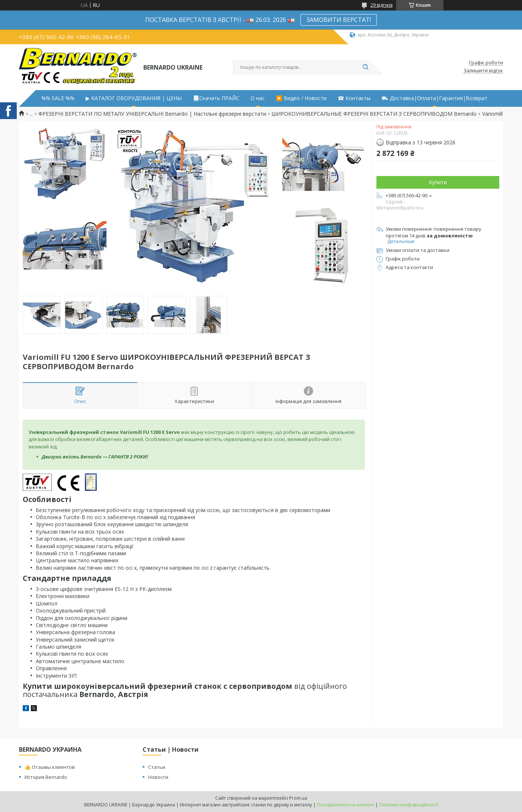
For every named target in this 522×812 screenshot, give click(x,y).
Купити (438, 182)
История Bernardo (46, 777)
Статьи (157, 767)
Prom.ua (298, 798)
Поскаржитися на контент (346, 805)
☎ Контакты (354, 98)
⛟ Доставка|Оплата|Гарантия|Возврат (435, 98)
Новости (158, 777)
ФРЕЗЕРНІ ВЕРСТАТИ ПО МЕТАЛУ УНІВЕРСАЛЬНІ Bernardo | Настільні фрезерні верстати (152, 114)
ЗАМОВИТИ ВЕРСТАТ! (339, 20)
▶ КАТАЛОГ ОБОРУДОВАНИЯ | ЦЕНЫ (134, 98)
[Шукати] (365, 67)
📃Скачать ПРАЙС (216, 98)
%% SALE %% (58, 98)
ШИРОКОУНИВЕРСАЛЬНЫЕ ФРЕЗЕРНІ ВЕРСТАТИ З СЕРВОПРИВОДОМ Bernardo (374, 114)
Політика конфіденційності (409, 805)
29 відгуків (381, 5)
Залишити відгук (483, 71)
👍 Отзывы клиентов (50, 767)
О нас (258, 98)
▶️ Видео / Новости (301, 98)
